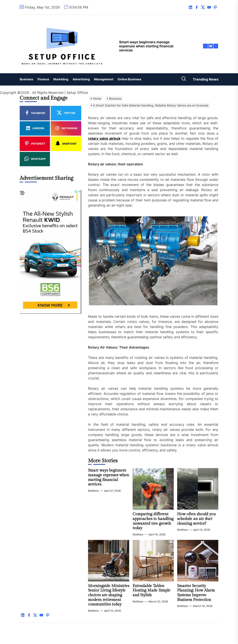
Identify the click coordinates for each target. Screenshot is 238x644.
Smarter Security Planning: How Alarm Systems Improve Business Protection (196, 593)
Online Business (129, 79)
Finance (43, 79)
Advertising (81, 79)
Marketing (61, 79)
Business (26, 79)
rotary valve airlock (104, 138)
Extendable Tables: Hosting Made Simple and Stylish (151, 590)
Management (104, 79)
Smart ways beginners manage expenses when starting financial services (109, 477)
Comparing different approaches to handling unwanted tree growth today (153, 521)
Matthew (93, 491)
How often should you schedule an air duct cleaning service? (196, 519)
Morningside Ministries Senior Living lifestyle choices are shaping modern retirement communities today (109, 595)
